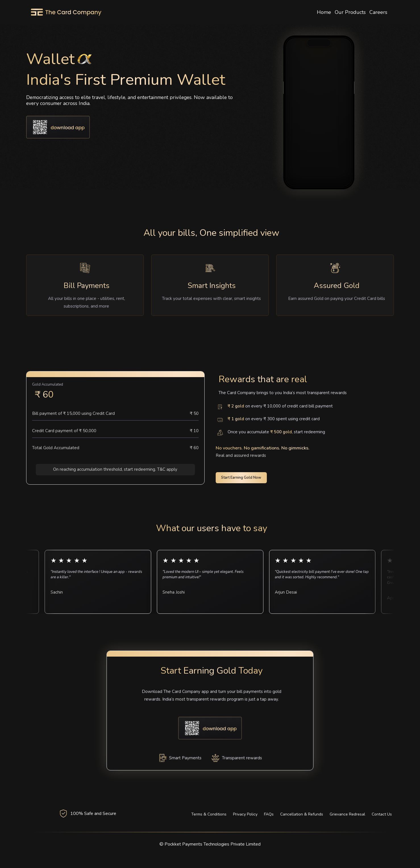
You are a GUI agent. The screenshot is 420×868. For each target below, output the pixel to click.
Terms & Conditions (209, 814)
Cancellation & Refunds (302, 814)
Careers (378, 12)
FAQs (269, 814)
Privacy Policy (245, 814)
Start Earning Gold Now (241, 478)
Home (324, 12)
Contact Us (382, 814)
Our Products (350, 12)
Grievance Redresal (347, 814)
